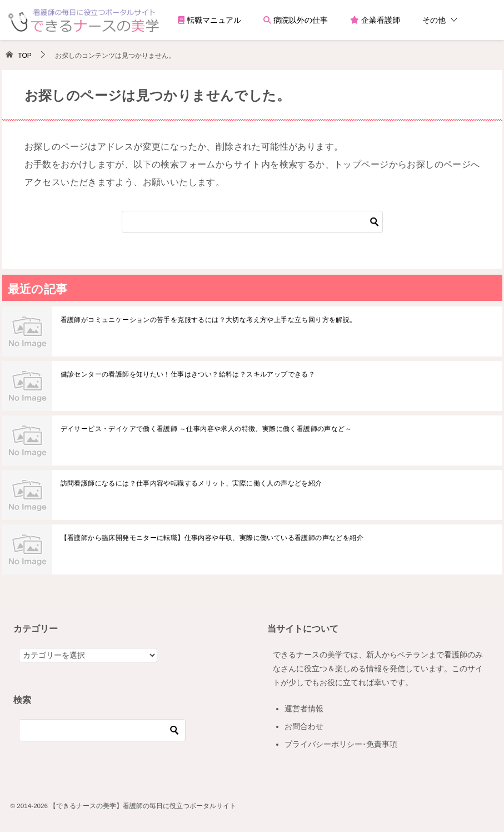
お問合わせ (304, 726)
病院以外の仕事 (296, 20)
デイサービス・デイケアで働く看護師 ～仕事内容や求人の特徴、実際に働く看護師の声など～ (206, 429)
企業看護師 (375, 20)
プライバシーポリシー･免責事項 (341, 744)
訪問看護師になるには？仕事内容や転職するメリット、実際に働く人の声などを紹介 (191, 483)
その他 (434, 20)
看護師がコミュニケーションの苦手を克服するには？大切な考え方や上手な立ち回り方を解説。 (209, 320)
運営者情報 (304, 709)
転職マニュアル (209, 20)
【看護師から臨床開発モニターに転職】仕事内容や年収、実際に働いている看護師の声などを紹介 (212, 538)
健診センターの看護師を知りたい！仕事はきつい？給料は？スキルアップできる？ (188, 374)
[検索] (252, 222)
